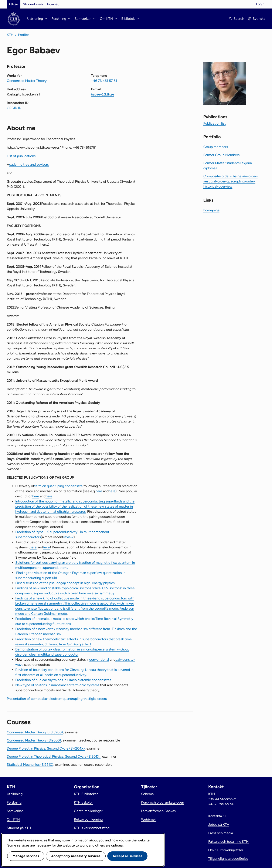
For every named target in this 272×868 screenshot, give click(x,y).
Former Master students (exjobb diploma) (228, 166)
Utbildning (15, 794)
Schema (147, 794)
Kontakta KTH (219, 816)
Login (260, 4)
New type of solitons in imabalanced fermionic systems (57, 685)
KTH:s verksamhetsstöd (92, 828)
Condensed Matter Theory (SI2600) (34, 740)
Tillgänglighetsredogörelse (228, 859)
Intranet (53, 4)
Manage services (26, 856)
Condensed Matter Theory (27, 81)
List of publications (21, 156)
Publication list (215, 123)
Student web (33, 4)
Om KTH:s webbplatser (226, 850)
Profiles (24, 35)
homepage (211, 210)
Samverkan (15, 811)
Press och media (221, 833)
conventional (99, 660)
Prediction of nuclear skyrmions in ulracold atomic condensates (63, 680)
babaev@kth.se (103, 94)
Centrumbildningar (88, 811)
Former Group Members (221, 155)
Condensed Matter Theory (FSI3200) (35, 732)
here (99, 491)
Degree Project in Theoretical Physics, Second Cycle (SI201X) (54, 756)
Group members (216, 147)
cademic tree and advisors (29, 164)
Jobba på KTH (219, 825)
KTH (10, 35)
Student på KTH (19, 828)
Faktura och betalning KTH (228, 842)
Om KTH (13, 819)
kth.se (14, 4)
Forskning (14, 802)
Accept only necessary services (76, 856)
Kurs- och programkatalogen (163, 802)
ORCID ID (14, 108)
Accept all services (127, 856)
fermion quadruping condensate (58, 486)
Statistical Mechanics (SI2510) (30, 765)
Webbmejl (149, 819)
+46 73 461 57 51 (104, 81)
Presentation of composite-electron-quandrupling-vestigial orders (57, 699)
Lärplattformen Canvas (158, 811)
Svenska (259, 19)
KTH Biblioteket (86, 794)
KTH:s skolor (83, 802)
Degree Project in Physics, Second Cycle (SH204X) (46, 748)
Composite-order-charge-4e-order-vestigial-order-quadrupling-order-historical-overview (231, 181)
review (68, 537)
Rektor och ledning (88, 819)
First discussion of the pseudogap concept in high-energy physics (65, 583)
